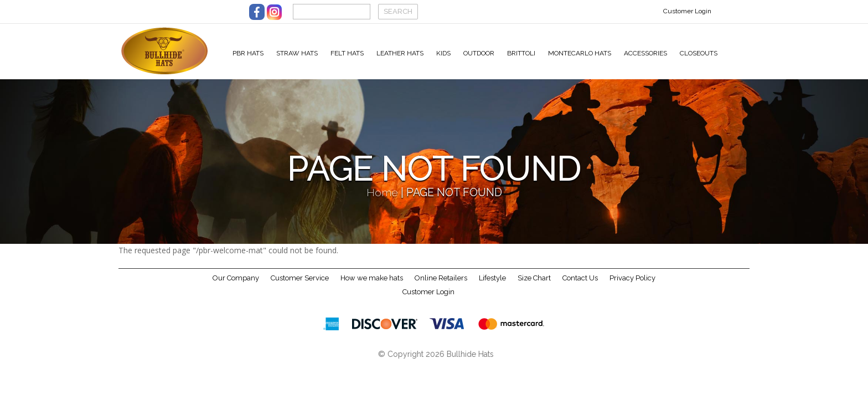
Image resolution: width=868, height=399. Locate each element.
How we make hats (372, 285)
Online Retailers (441, 285)
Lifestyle (492, 285)
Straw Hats (297, 53)
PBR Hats (248, 53)
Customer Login (687, 11)
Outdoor (479, 53)
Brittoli (521, 53)
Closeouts (699, 53)
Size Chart (534, 285)
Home (382, 200)
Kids (443, 53)
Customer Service (300, 285)
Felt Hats (347, 53)
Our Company (236, 285)
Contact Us (580, 285)
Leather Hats (400, 53)
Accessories (645, 53)
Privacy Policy (632, 285)
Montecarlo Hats (580, 53)
